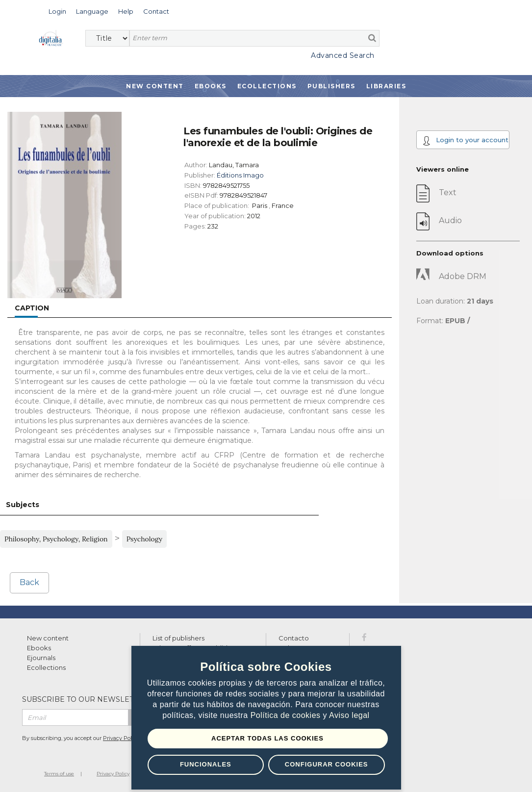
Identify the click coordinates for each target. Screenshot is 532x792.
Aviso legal (349, 716)
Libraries (386, 86)
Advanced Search (343, 55)
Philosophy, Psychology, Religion (56, 539)
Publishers (331, 86)
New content (48, 638)
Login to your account (466, 141)
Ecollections (267, 86)
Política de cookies (287, 716)
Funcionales (206, 764)
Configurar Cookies (327, 764)
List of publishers (178, 638)
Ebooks (211, 86)
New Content (155, 86)
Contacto (294, 638)
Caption (32, 308)
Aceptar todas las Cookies (267, 738)
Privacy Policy (121, 738)
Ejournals (41, 658)
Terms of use (59, 774)
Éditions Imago (240, 175)
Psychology (145, 539)
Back (29, 582)
